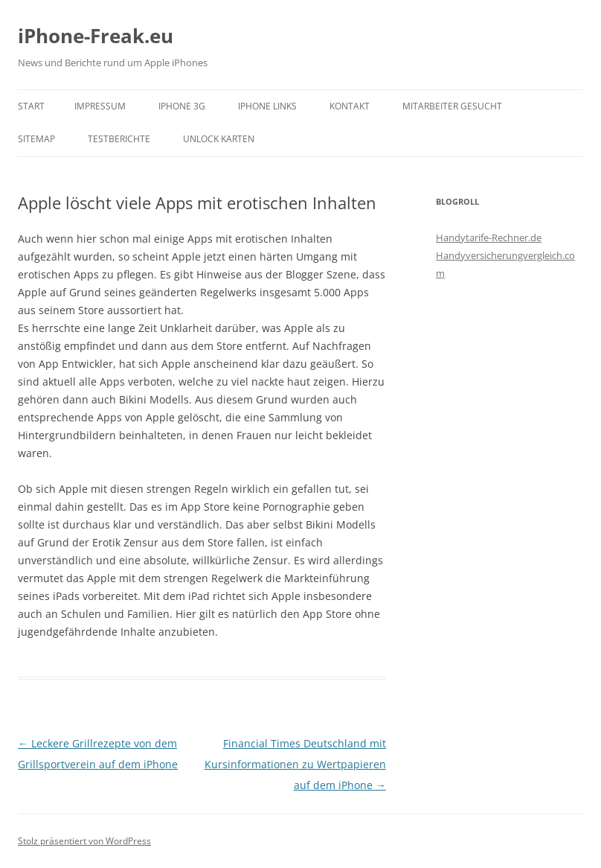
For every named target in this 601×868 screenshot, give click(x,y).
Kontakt (350, 106)
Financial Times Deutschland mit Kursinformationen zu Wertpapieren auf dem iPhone (295, 764)
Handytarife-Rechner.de (489, 237)
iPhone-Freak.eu (96, 36)
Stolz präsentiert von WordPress (84, 841)
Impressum (100, 106)
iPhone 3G (182, 106)
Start (31, 106)
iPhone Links (267, 106)
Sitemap (36, 139)
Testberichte (119, 139)
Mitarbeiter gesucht (452, 106)
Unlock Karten (219, 139)
